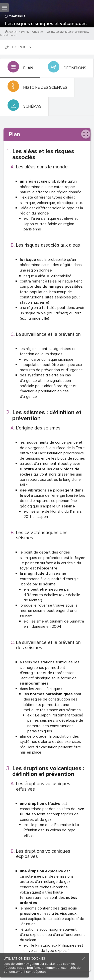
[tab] (20, 68)
